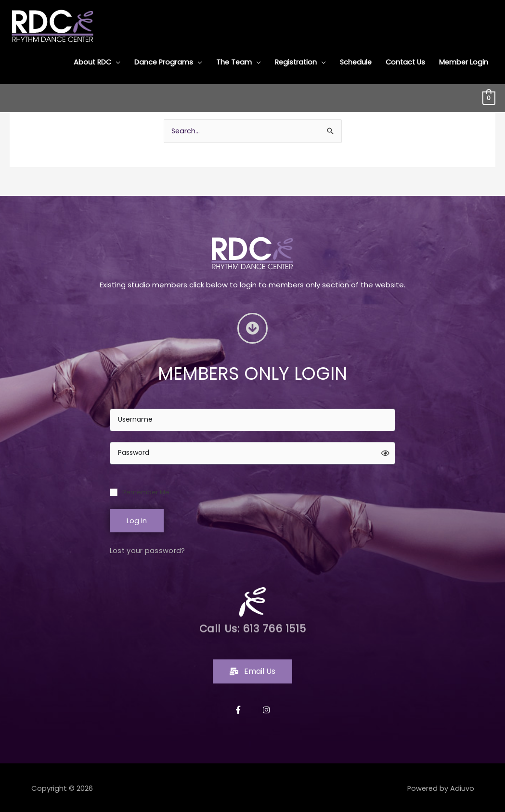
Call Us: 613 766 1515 (252, 628)
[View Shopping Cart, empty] (489, 97)
